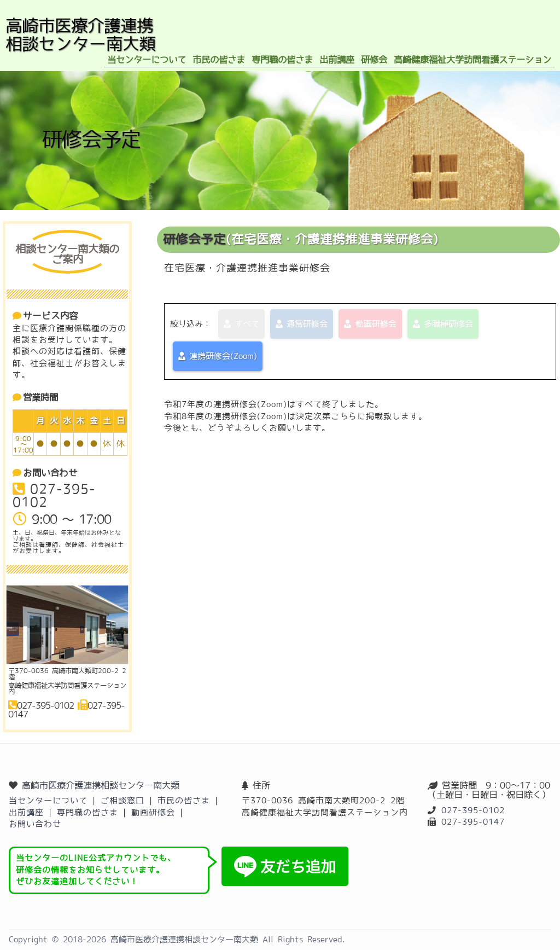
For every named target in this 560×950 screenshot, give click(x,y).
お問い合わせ (35, 824)
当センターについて (48, 800)
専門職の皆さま (87, 812)
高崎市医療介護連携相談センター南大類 (101, 785)
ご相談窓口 (122, 800)
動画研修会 (153, 812)
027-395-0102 (473, 810)
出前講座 (26, 812)
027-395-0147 (473, 822)
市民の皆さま (184, 800)
